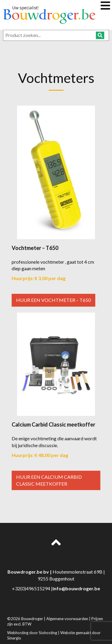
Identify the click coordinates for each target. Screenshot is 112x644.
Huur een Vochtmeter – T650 (53, 300)
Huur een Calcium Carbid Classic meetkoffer (49, 480)
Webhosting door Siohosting (33, 633)
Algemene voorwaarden (68, 619)
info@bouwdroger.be (76, 588)
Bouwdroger (33, 619)
